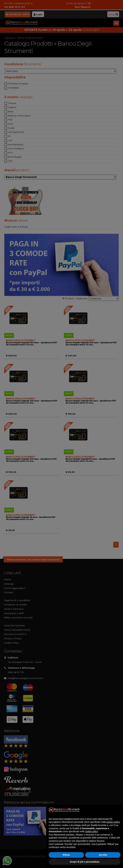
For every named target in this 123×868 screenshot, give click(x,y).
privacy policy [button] (113, 822)
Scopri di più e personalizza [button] (85, 862)
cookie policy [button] (91, 831)
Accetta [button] (103, 855)
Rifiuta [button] (66, 855)
